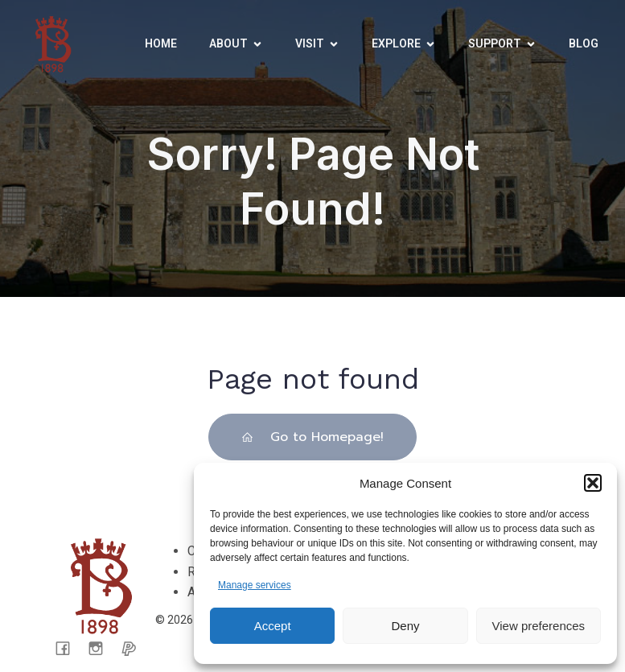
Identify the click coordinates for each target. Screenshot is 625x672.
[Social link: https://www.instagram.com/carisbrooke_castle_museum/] (102, 648)
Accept (273, 626)
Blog (584, 43)
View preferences (539, 626)
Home (161, 43)
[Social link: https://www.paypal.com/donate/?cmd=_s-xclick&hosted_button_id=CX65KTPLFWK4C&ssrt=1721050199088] (135, 648)
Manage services (255, 585)
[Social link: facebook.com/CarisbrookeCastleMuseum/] (69, 648)
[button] (593, 483)
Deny (405, 626)
